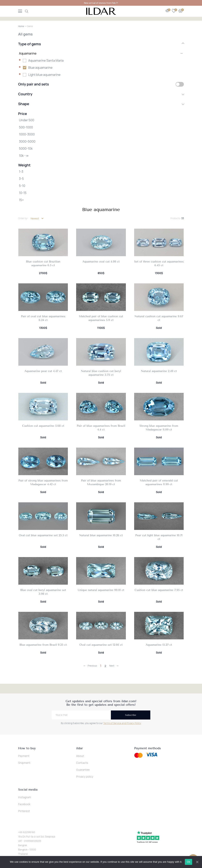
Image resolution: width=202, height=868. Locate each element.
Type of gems (101, 44)
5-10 (22, 186)
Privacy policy (85, 777)
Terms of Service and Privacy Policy (122, 723)
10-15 (23, 193)
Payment (24, 756)
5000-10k (26, 148)
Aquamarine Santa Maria (46, 60)
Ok (188, 862)
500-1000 (26, 127)
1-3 (21, 172)
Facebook (24, 804)
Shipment (24, 763)
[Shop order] (37, 218)
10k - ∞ (24, 156)
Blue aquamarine (40, 68)
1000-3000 (27, 134)
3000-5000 (27, 141)
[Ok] (197, 862)
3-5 (21, 179)
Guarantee (83, 770)
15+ (21, 200)
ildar (79, 748)
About (80, 756)
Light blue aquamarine (44, 75)
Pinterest (24, 811)
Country (101, 94)
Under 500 (27, 120)
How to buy (27, 748)
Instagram (25, 797)
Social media (28, 790)
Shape (101, 104)
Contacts (82, 763)
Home (21, 26)
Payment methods (148, 748)
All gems (25, 34)
